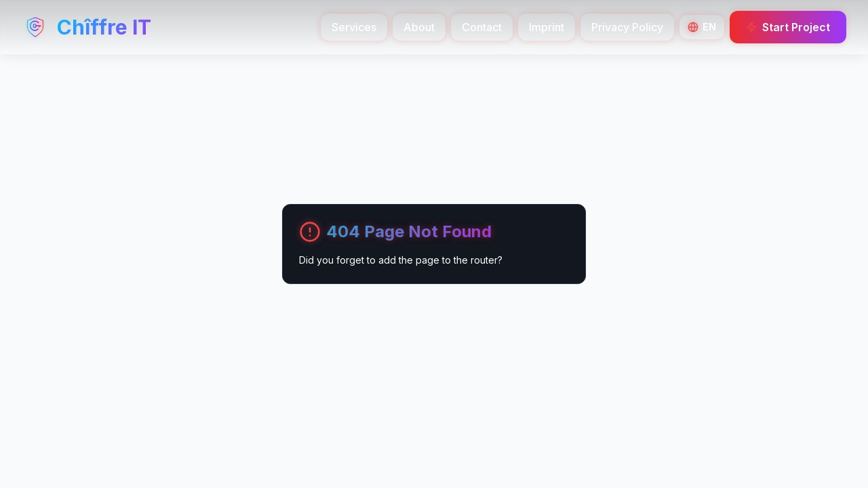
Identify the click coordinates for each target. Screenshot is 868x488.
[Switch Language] (702, 27)
